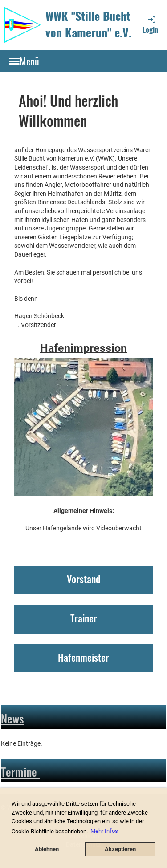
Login (150, 25)
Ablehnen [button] (47, 849)
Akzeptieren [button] (120, 849)
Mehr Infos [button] (104, 831)
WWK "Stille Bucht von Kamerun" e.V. (88, 24)
